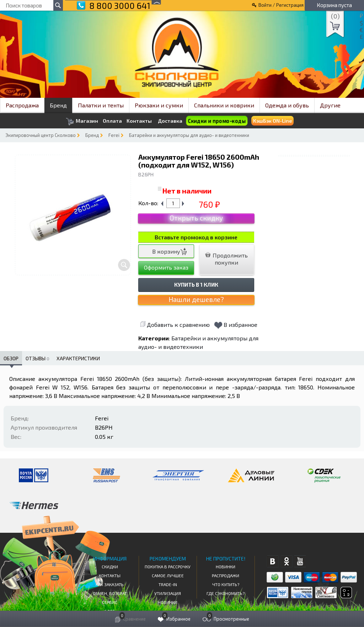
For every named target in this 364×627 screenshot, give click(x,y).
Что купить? (226, 584)
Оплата (112, 121)
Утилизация (168, 593)
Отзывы (38, 358)
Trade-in (168, 584)
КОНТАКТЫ (110, 575)
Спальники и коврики (224, 105)
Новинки (168, 602)
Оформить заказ (166, 267)
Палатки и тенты (101, 105)
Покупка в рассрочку (168, 567)
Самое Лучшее (168, 575)
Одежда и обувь (287, 105)
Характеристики (78, 358)
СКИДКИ (110, 567)
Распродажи (226, 575)
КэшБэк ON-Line (272, 121)
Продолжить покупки (226, 259)
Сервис (110, 602)
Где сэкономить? (226, 593)
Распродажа (22, 105)
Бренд (58, 105)
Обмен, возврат (110, 593)
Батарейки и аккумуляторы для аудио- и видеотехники (189, 135)
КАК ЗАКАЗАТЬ (110, 584)
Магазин (82, 121)
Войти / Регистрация (281, 5)
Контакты (139, 121)
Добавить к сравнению (175, 325)
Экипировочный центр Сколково (41, 135)
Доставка (170, 121)
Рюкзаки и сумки (159, 105)
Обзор (11, 358)
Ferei (114, 135)
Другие (330, 105)
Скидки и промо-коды (217, 121)
